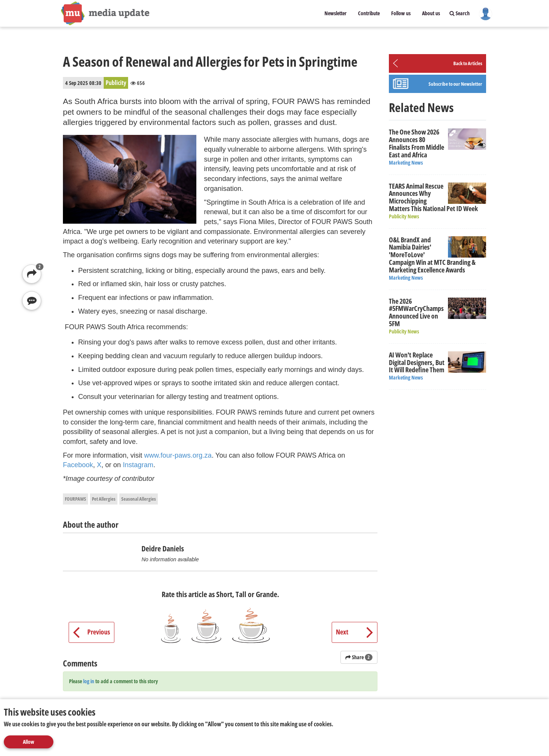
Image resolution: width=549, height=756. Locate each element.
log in (89, 681)
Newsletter (335, 13)
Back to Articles (468, 63)
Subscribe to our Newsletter (455, 84)
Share (359, 657)
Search (460, 13)
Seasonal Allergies (139, 499)
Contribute (369, 13)
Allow (29, 742)
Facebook (78, 465)
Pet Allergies (104, 499)
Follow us (401, 13)
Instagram (138, 465)
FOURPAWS (75, 499)
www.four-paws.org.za (178, 455)
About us (431, 13)
